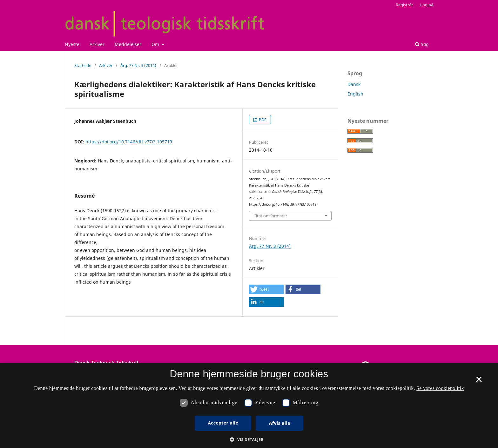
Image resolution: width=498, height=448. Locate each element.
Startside (83, 65)
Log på (427, 5)
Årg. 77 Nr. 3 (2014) (138, 65)
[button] (266, 289)
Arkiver (97, 44)
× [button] (479, 382)
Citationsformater (270, 216)
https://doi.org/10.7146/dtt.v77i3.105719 (129, 142)
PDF (262, 120)
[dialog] (249, 405)
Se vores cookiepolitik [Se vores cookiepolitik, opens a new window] (440, 388)
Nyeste (72, 44)
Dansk (354, 84)
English (355, 94)
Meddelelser (128, 44)
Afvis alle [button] (280, 423)
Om (156, 44)
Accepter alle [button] (223, 423)
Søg (422, 44)
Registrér (404, 5)
